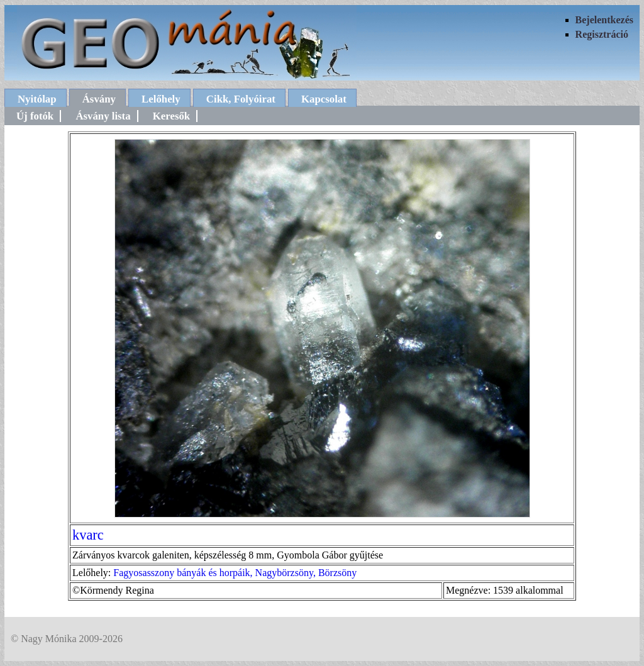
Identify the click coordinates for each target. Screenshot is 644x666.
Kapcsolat (324, 99)
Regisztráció (602, 34)
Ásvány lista (103, 116)
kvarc (88, 535)
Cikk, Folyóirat (241, 99)
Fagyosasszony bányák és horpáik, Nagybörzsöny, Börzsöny (235, 573)
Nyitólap (37, 99)
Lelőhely (161, 99)
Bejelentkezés (604, 20)
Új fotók (35, 116)
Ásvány (99, 99)
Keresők (171, 116)
